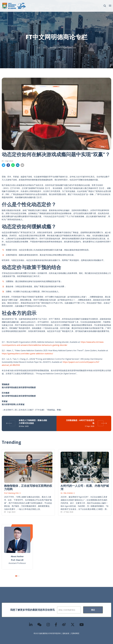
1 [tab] (16, 576)
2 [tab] (19, 576)
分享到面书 (8, 165)
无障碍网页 (75, 633)
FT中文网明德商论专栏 (68, 48)
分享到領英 (18, 165)
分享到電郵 (22, 165)
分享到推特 (4, 165)
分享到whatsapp (13, 165)
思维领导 (53, 48)
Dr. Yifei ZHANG (68, 493)
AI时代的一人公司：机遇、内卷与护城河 (85, 487)
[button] (105, 6)
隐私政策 (66, 633)
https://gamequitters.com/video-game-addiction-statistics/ (27, 354)
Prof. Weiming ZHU (12, 493)
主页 (39, 48)
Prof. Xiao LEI (17, 560)
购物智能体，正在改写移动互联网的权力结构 (28, 487)
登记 (93, 610)
